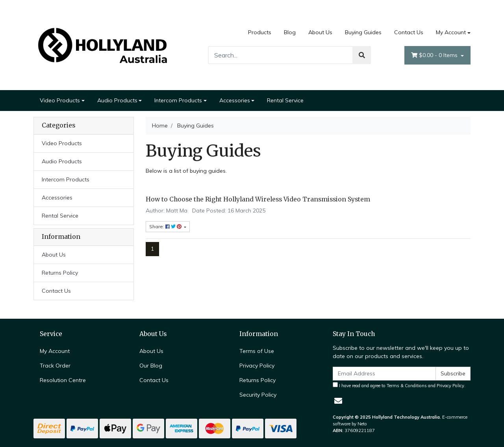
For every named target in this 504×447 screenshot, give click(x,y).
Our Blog (151, 366)
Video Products (60, 100)
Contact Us (409, 32)
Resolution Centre (63, 380)
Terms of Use (257, 351)
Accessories (235, 100)
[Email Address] (384, 374)
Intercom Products (178, 100)
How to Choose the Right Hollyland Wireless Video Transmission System (258, 199)
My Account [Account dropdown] (451, 32)
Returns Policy (60, 273)
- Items (435, 55)
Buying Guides (363, 32)
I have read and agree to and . (399, 385)
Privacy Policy (257, 366)
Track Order (55, 366)
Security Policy (258, 395)
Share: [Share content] (166, 226)
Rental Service (285, 100)
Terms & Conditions (407, 386)
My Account (55, 351)
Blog (290, 32)
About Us (320, 32)
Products (260, 32)
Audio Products (117, 100)
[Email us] (338, 401)
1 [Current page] (152, 249)
